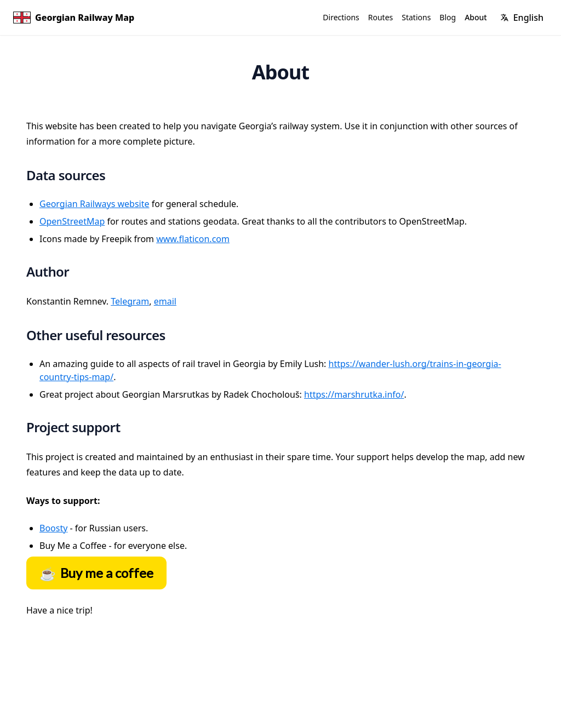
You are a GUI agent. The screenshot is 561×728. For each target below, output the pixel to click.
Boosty (53, 528)
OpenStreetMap (72, 221)
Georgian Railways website (95, 204)
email (165, 301)
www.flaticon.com (193, 239)
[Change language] (522, 18)
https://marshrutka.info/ (354, 394)
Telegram (130, 301)
